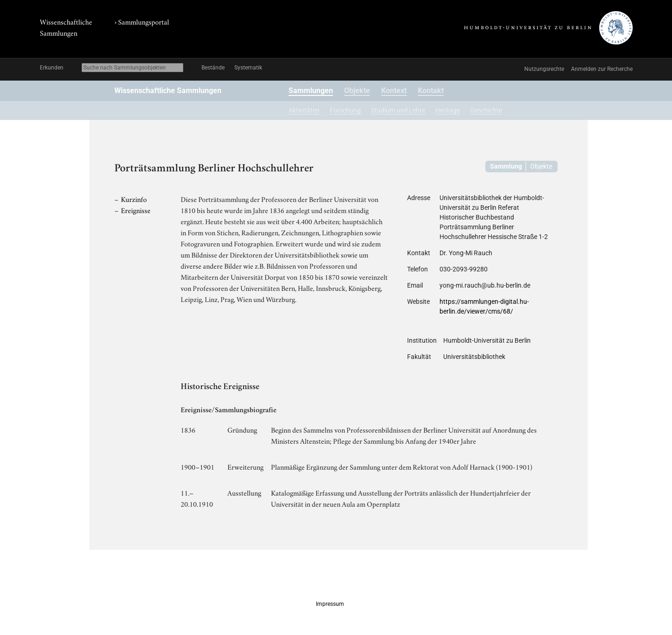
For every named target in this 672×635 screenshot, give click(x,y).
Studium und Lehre (398, 110)
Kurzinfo (134, 199)
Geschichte (486, 110)
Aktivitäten (304, 110)
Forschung (345, 110)
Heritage (448, 110)
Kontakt (431, 91)
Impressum (330, 604)
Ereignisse (136, 210)
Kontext (394, 91)
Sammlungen (311, 91)
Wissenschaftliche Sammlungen (168, 91)
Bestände (213, 68)
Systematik (248, 68)
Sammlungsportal (144, 21)
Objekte (357, 91)
